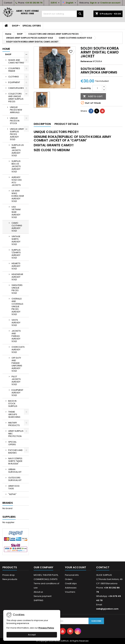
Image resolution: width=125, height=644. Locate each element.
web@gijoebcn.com (107, 609)
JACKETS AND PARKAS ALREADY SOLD (16, 336)
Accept (32, 635)
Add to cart (93, 96)
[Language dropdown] (70, 3)
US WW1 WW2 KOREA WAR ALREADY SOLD (18, 196)
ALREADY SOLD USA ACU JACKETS (17, 181)
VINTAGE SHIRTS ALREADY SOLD (16, 240)
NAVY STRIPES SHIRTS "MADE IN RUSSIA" (15, 461)
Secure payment (43, 596)
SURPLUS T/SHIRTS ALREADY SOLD (16, 254)
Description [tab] (42, 124)
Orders (69, 579)
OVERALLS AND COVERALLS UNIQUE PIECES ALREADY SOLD (17, 306)
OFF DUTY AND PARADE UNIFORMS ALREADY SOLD (17, 364)
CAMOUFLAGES (16, 88)
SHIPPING (38, 600)
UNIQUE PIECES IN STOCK (15, 121)
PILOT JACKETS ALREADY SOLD (16, 380)
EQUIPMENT (14, 82)
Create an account (110, 3)
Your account (76, 567)
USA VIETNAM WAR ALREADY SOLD (16, 212)
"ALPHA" (12, 494)
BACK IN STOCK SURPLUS (13, 404)
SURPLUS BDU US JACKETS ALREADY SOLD (16, 166)
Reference (86, 61)
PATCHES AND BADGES (15, 451)
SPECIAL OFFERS (32, 26)
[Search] (62, 14)
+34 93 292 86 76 (34, 3)
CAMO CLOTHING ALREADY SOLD (17, 227)
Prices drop (9, 575)
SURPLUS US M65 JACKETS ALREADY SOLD (18, 150)
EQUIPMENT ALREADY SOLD (17, 393)
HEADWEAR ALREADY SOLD (17, 277)
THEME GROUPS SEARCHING (14, 414)
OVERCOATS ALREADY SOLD (18, 350)
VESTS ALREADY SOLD (16, 323)
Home (6, 49)
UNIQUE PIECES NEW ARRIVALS (16, 110)
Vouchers (70, 592)
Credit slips (71, 583)
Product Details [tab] (66, 124)
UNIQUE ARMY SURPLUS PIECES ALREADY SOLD (17, 134)
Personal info (72, 575)
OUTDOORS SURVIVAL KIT (15, 479)
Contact (8, 3)
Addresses (71, 588)
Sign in (93, 3)
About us (38, 592)
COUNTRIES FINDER (14, 70)
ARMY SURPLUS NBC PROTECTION (16, 434)
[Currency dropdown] (56, 3)
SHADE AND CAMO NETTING (16, 61)
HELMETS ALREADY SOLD (16, 266)
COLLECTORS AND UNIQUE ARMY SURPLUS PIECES (16, 98)
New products (10, 579)
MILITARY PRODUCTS (14, 424)
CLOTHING (14, 77)
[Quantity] (97, 88)
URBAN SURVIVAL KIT (15, 471)
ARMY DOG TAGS (14, 487)
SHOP (15, 26)
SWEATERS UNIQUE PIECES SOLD (17, 289)
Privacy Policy (46, 628)
